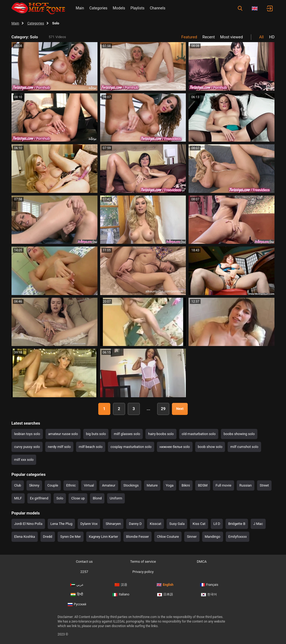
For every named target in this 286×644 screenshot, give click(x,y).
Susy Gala (177, 524)
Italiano (121, 594)
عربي (77, 585)
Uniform (116, 498)
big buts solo (96, 434)
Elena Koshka (25, 537)
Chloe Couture (168, 537)
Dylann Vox (89, 524)
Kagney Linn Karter (104, 537)
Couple (53, 485)
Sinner (192, 537)
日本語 (165, 594)
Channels (157, 8)
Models (119, 8)
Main (80, 8)
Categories (98, 8)
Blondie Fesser (138, 537)
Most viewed (232, 37)
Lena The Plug (61, 524)
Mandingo (213, 537)
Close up (78, 498)
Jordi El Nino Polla (28, 524)
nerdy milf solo (59, 447)
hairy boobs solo (161, 434)
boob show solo (210, 447)
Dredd (48, 537)
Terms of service (143, 562)
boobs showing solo (239, 434)
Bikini (186, 485)
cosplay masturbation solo (131, 447)
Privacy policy (143, 572)
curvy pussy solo (27, 447)
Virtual (89, 485)
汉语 (121, 585)
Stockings (131, 485)
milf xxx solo (24, 460)
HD (272, 37)
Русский (77, 604)
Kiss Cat (199, 524)
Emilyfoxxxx (238, 537)
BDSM (203, 485)
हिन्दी (77, 594)
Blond (97, 498)
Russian (246, 485)
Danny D (135, 524)
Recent (209, 37)
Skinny (34, 485)
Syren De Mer (71, 537)
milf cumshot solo (244, 447)
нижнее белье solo (175, 447)
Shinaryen (113, 524)
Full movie (223, 485)
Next (180, 409)
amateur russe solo (63, 434)
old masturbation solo (199, 434)
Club (18, 485)
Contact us (84, 562)
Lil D (217, 524)
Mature (152, 485)
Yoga (170, 485)
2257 (84, 572)
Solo (60, 498)
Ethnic (71, 485)
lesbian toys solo (27, 434)
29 (163, 409)
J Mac (258, 524)
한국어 (209, 594)
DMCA (202, 562)
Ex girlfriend (39, 498)
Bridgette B (237, 524)
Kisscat (155, 524)
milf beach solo (91, 447)
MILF (18, 498)
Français (209, 585)
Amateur (109, 485)
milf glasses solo (127, 434)
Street (264, 485)
